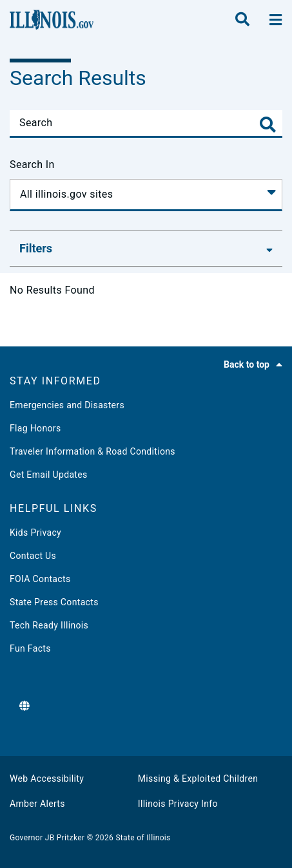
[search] (242, 20)
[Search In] (146, 195)
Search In (32, 165)
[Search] (146, 123)
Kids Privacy (35, 533)
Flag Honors (35, 428)
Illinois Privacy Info (178, 804)
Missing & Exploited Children (198, 778)
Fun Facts (30, 648)
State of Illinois (143, 838)
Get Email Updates (49, 475)
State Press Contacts (54, 602)
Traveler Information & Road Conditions (92, 451)
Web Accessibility (47, 778)
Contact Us (33, 556)
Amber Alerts (37, 804)
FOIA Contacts (40, 579)
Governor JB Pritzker (47, 838)
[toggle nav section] (276, 20)
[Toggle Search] (268, 125)
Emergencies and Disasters (67, 405)
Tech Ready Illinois (49, 625)
